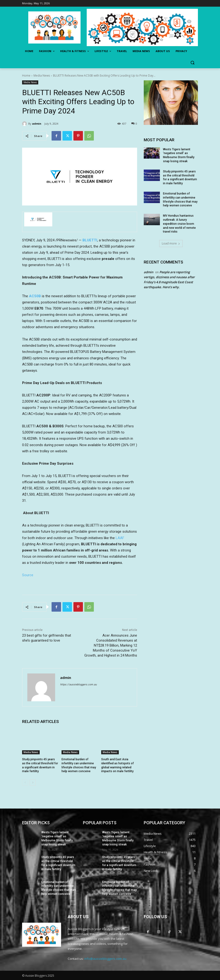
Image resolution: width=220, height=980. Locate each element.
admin (37, 124)
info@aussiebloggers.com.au (105, 959)
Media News (42, 76)
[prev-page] (25, 783)
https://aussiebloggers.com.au (78, 685)
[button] (192, 63)
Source (28, 575)
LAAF (120, 538)
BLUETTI (90, 240)
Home (26, 76)
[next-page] (33, 783)
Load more (171, 243)
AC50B (35, 296)
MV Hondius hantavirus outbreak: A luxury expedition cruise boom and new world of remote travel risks (179, 224)
